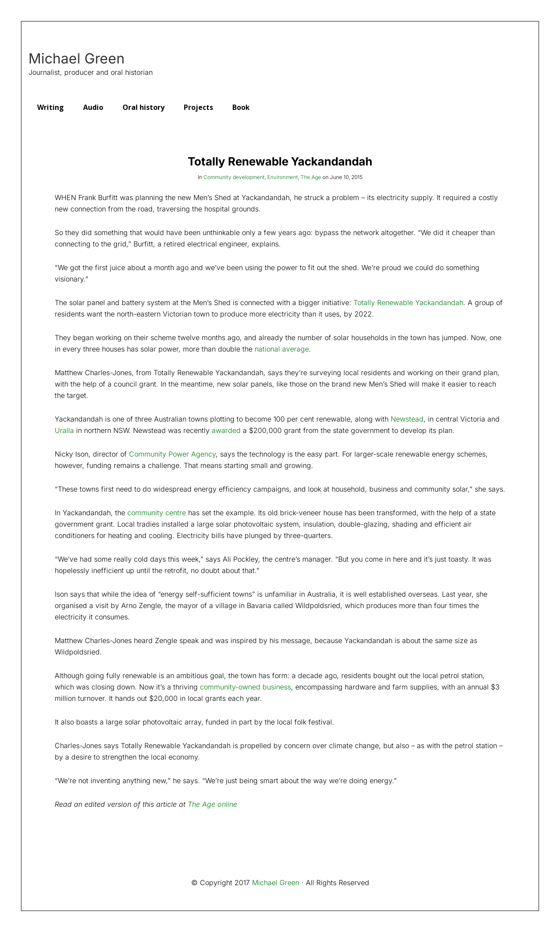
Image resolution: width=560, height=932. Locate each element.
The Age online (212, 804)
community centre (157, 513)
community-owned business (245, 687)
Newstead (407, 419)
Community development (234, 177)
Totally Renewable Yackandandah (408, 302)
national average (282, 349)
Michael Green (77, 59)
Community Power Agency (172, 454)
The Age (311, 177)
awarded (226, 430)
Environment (283, 177)
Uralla (64, 430)
